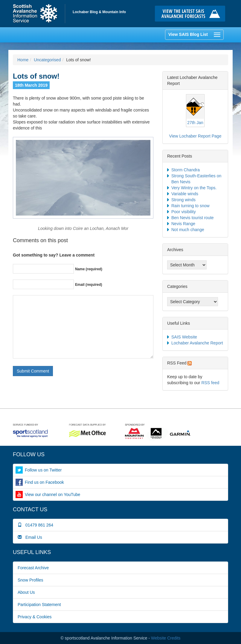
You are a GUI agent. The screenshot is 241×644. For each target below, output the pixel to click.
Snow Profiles (30, 580)
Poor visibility (184, 212)
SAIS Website (184, 337)
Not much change (188, 230)
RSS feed (210, 383)
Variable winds (185, 194)
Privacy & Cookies (35, 617)
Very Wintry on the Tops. (194, 188)
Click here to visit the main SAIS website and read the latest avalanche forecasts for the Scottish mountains (192, 14)
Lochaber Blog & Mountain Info (99, 12)
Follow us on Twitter (43, 470)
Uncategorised (47, 60)
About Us (26, 592)
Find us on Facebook (44, 482)
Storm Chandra (186, 170)
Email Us (30, 537)
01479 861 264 (35, 525)
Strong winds (183, 200)
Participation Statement (39, 605)
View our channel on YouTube (52, 495)
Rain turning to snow (190, 206)
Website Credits (166, 638)
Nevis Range (183, 224)
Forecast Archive (33, 568)
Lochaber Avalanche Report (197, 343)
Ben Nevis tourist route (193, 218)
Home (39, 14)
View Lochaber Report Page (195, 136)
